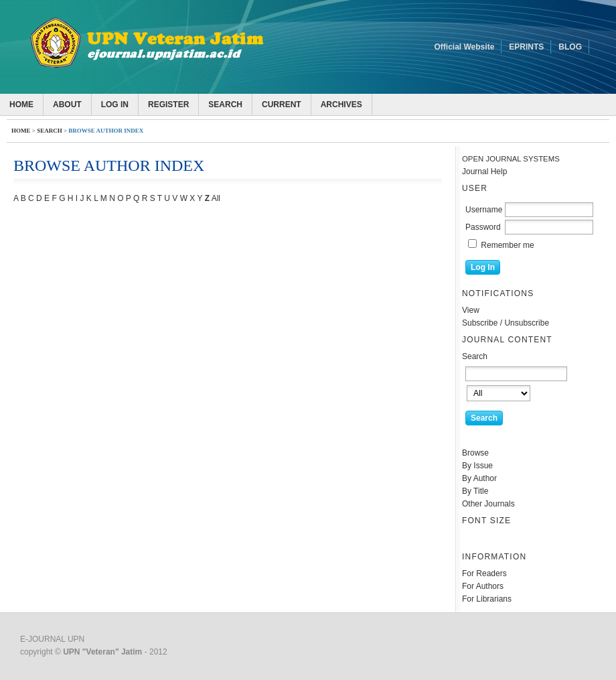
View (471, 310)
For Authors (483, 586)
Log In (115, 105)
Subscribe (480, 323)
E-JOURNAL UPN (52, 639)
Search (225, 105)
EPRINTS (526, 47)
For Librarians (487, 599)
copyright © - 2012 (94, 652)
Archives (341, 105)
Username (484, 210)
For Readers (484, 573)
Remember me (507, 245)
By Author (479, 478)
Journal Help (484, 172)
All (216, 198)
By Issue (477, 466)
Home (21, 105)
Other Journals (488, 504)
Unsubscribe (527, 323)
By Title (475, 491)
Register (168, 105)
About (67, 105)
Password (483, 227)
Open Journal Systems (511, 159)
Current (282, 105)
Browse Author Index (106, 131)
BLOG (570, 47)
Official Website (465, 47)
